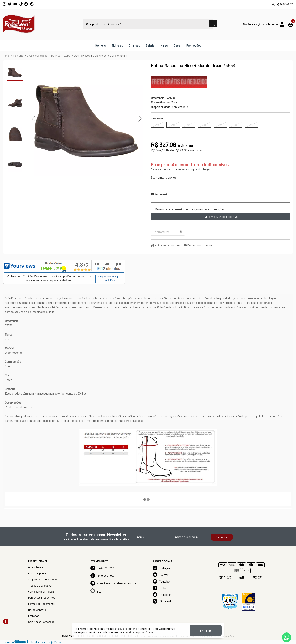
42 (220, 125)
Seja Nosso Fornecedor (42, 622)
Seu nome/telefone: (163, 177)
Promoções (194, 45)
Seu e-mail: (160, 194)
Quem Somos (36, 567)
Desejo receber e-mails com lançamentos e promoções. (190, 209)
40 (189, 125)
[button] (33, 119)
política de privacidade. (139, 632)
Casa (177, 45)
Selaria (150, 45)
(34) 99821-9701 (282, 4)
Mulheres (117, 45)
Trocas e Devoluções (40, 585)
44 (251, 125)
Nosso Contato (37, 610)
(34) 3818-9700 (103, 568)
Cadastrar (222, 537)
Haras (164, 45)
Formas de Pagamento (41, 604)
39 (173, 125)
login (258, 24)
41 (205, 125)
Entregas (34, 616)
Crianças (134, 45)
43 (236, 125)
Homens (100, 45)
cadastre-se (271, 24)
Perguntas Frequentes (42, 598)
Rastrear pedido (38, 573)
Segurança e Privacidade (43, 579)
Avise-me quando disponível (220, 216)
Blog (96, 591)
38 (157, 125)
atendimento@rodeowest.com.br (113, 583)
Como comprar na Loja (41, 592)
